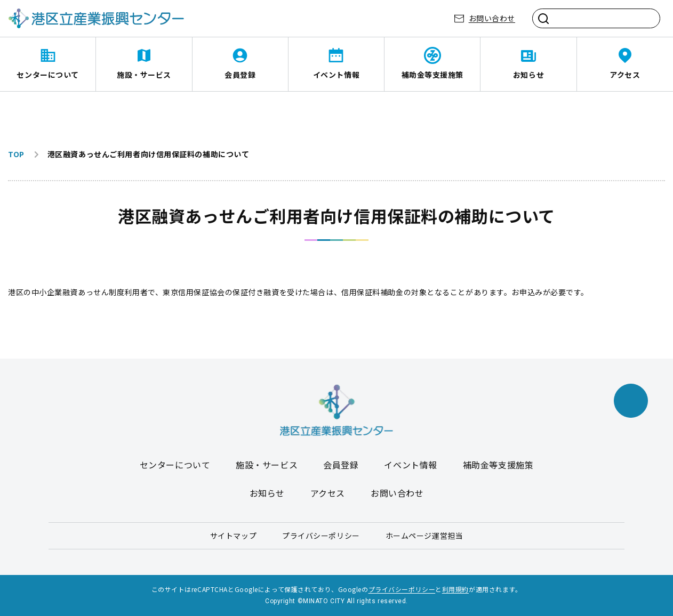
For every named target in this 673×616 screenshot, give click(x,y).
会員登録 (240, 75)
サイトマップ (233, 536)
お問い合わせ (492, 18)
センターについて (47, 75)
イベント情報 (336, 75)
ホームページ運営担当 (424, 536)
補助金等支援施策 (432, 75)
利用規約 (455, 589)
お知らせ (528, 75)
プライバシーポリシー (321, 536)
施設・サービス (144, 75)
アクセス (625, 75)
